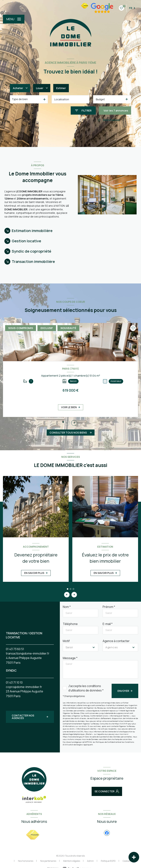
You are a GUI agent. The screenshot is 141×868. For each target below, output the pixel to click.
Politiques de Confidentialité (108, 742)
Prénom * (109, 607)
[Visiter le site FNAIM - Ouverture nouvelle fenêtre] (33, 835)
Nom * (67, 607)
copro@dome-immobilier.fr (24, 687)
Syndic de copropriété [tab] (31, 251)
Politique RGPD (108, 861)
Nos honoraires (26, 861)
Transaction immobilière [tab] (33, 262)
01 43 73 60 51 (15, 649)
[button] (74, 423)
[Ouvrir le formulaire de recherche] (83, 110)
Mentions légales (72, 861)
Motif (66, 641)
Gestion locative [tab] (26, 241)
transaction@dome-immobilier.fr (28, 653)
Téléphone (70, 624)
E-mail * (108, 624)
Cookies (126, 861)
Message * (70, 658)
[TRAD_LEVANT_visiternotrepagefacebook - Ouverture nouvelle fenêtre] (107, 833)
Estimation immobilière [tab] (32, 231)
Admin (90, 861)
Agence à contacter (116, 641)
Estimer (61, 88)
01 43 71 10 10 (14, 682)
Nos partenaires (48, 861)
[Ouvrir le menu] (14, 19)
